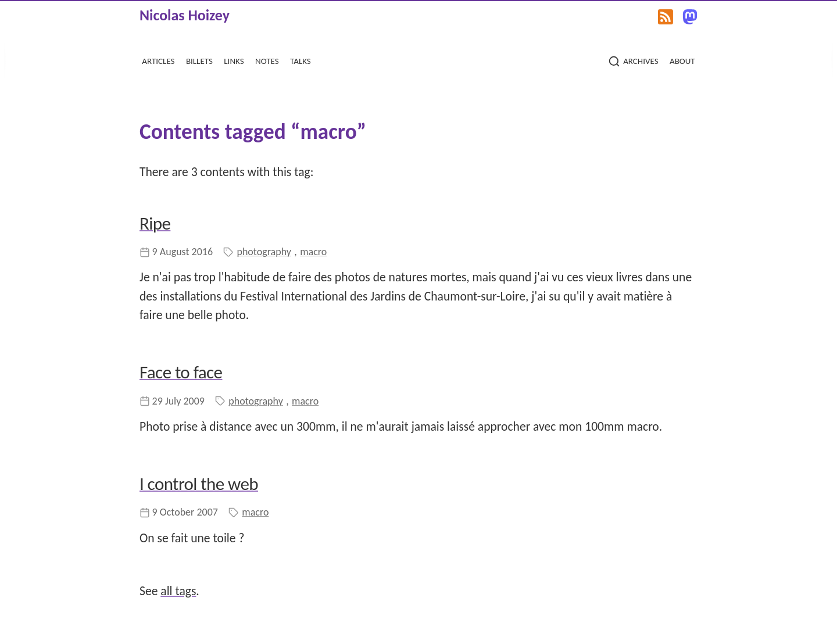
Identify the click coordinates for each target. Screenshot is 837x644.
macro (313, 252)
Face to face (181, 372)
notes (267, 60)
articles (158, 60)
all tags (178, 591)
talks (301, 60)
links (234, 60)
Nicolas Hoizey (185, 15)
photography (264, 252)
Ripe (155, 223)
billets (199, 60)
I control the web (199, 484)
